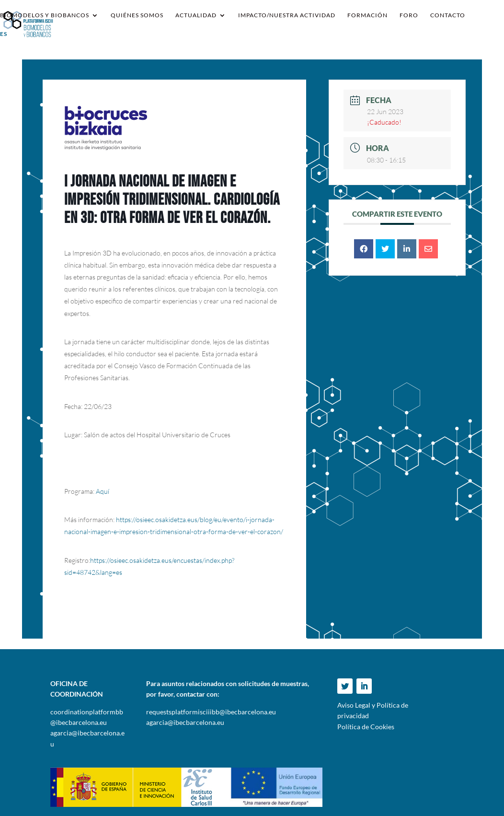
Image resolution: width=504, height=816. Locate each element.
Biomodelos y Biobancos (45, 15)
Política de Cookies (366, 727)
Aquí (103, 491)
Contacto (448, 15)
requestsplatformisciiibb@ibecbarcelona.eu (211, 712)
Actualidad (196, 15)
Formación (367, 15)
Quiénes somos (137, 15)
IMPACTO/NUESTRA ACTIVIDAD (287, 15)
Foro (409, 15)
